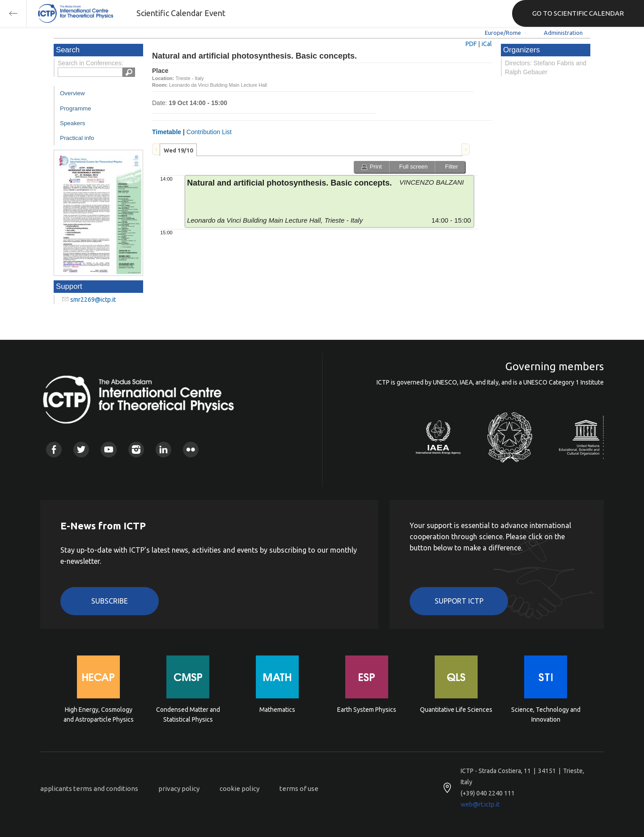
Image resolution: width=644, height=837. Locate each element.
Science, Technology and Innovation (546, 714)
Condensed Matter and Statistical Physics (188, 714)
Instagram (136, 450)
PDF (471, 44)
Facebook (54, 450)
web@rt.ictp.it (480, 804)
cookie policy (239, 788)
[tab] (178, 150)
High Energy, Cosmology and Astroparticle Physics (99, 714)
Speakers (72, 123)
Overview (72, 93)
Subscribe (110, 601)
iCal (487, 44)
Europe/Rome (503, 33)
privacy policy (179, 788)
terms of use (299, 788)
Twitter (81, 450)
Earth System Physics (367, 710)
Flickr (191, 450)
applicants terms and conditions (89, 788)
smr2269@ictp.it (93, 300)
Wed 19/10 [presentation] (178, 150)
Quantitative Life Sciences (456, 710)
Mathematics (277, 710)
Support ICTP (459, 601)
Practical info (77, 138)
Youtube (108, 450)
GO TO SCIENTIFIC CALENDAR (578, 13)
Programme (76, 108)
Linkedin (163, 450)
